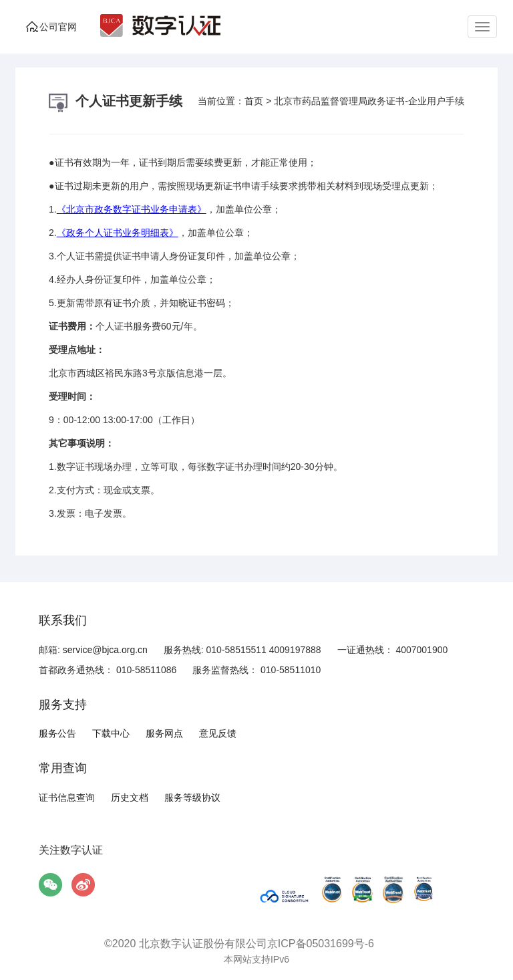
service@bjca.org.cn (105, 650)
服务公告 (57, 733)
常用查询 (63, 768)
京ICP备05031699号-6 (321, 944)
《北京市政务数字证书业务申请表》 (132, 209)
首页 (254, 101)
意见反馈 (218, 733)
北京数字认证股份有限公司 (203, 944)
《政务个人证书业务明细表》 (118, 233)
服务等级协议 (192, 798)
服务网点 (164, 733)
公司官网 (58, 27)
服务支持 (63, 705)
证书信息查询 (67, 798)
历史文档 (130, 798)
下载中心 (111, 733)
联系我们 (63, 620)
